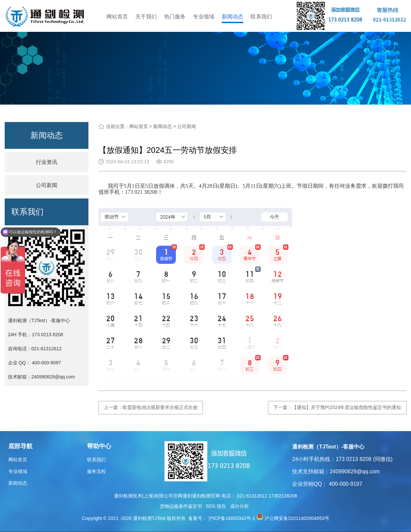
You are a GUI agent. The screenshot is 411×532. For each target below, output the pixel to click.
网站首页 (117, 17)
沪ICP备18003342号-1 (231, 518)
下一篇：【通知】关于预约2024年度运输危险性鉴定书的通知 (337, 407)
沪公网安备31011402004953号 (297, 518)
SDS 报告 (216, 506)
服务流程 (96, 471)
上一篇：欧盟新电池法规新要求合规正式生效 (151, 407)
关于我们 (146, 17)
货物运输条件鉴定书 (181, 506)
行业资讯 (47, 162)
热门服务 (175, 17)
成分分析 (239, 506)
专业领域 (204, 17)
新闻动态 (232, 17)
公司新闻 (187, 126)
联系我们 (261, 17)
